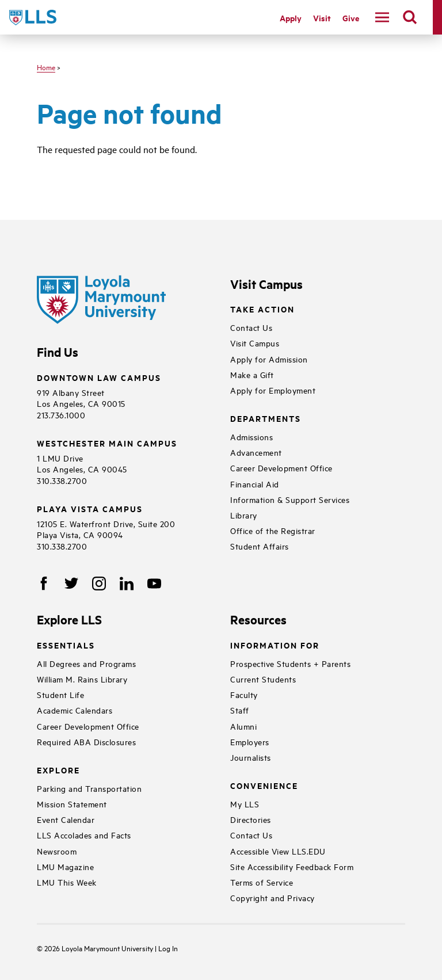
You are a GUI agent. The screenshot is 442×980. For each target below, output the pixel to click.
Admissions (252, 436)
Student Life (60, 694)
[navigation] (382, 17)
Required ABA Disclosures (86, 741)
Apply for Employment (273, 390)
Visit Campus (255, 343)
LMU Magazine (65, 866)
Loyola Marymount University (100, 948)
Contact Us (251, 327)
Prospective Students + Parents (290, 663)
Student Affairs (260, 546)
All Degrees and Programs (86, 663)
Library (244, 515)
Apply (291, 18)
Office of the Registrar (273, 530)
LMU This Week (67, 882)
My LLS (245, 804)
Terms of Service (262, 882)
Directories (251, 819)
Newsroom (57, 851)
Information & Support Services (290, 499)
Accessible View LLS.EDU (278, 851)
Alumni (243, 726)
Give (351, 18)
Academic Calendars (75, 710)
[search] (410, 17)
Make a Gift (252, 374)
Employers (250, 741)
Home (46, 67)
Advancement (256, 452)
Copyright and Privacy (273, 897)
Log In (168, 948)
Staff (240, 710)
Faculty (244, 694)
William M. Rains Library (82, 679)
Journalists (251, 757)
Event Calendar (66, 819)
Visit (322, 18)
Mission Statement (72, 804)
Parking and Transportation (89, 788)
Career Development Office (281, 468)
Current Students (263, 679)
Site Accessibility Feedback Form (292, 866)
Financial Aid (255, 484)
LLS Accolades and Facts (84, 835)
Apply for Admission (269, 359)
